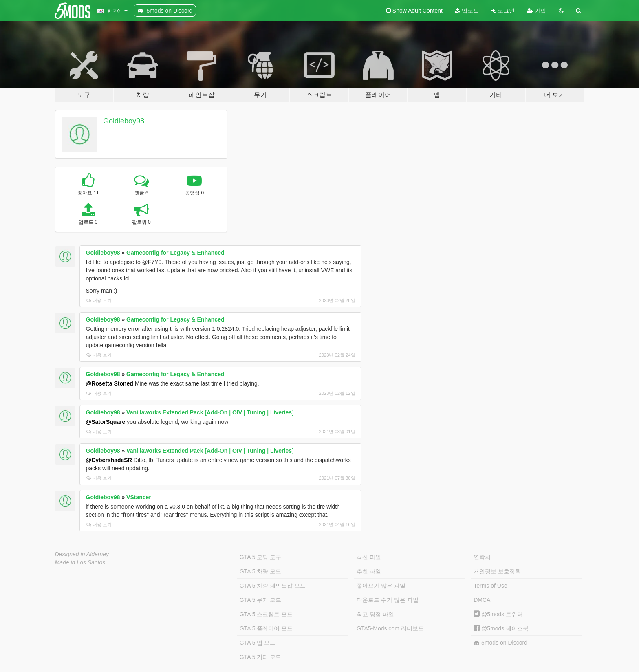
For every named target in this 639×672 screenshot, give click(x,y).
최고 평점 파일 (375, 614)
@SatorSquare (106, 422)
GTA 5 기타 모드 (260, 657)
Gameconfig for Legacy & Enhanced (175, 253)
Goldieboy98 (124, 121)
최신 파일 (369, 557)
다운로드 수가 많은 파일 (388, 600)
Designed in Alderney (82, 554)
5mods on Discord (500, 643)
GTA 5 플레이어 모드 (266, 628)
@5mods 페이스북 (501, 628)
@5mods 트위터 (498, 614)
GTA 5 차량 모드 (260, 571)
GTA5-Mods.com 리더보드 (390, 628)
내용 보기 (99, 300)
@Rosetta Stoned (110, 383)
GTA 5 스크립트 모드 (266, 614)
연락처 (482, 557)
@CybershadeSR (109, 460)
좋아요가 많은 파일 (381, 586)
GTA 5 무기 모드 (260, 600)
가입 (537, 11)
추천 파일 (369, 571)
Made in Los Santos (80, 562)
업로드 (467, 11)
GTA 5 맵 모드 (258, 643)
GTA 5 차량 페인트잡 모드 (273, 586)
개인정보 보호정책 (497, 571)
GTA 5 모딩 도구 (260, 557)
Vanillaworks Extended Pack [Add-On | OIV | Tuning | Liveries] (210, 412)
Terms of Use (490, 586)
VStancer (139, 497)
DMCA (482, 600)
